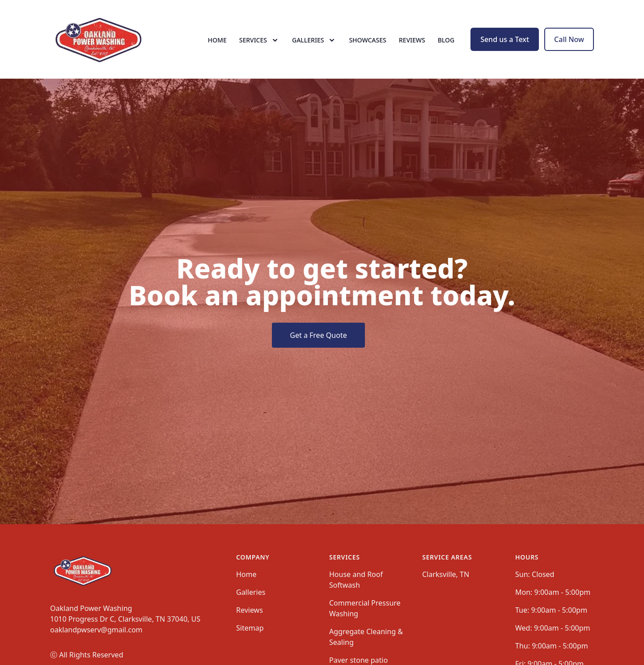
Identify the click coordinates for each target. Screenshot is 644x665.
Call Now (569, 39)
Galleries (251, 592)
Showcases (367, 40)
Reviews (412, 40)
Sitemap (250, 628)
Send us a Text (505, 39)
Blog (446, 40)
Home (217, 40)
